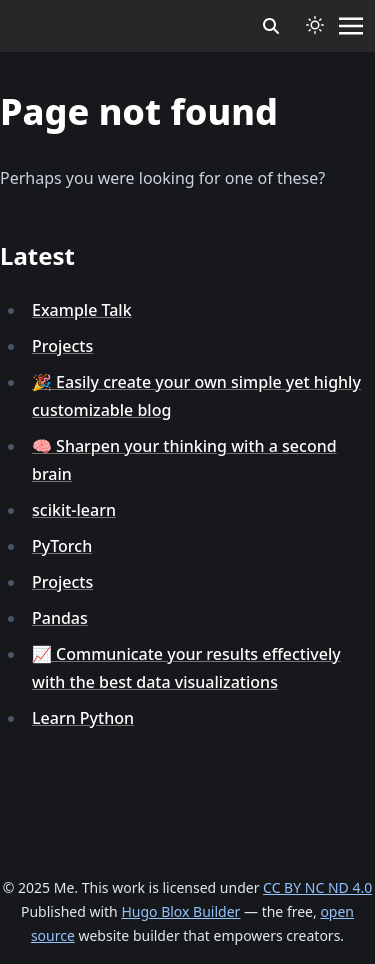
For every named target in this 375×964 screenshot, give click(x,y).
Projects (62, 346)
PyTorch (62, 546)
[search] (271, 26)
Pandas (60, 618)
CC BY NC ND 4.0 (317, 887)
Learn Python (83, 718)
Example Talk (82, 310)
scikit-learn (74, 510)
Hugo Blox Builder (180, 911)
